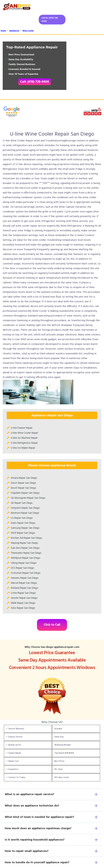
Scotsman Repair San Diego (26, 573)
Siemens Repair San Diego (25, 578)
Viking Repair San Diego (24, 563)
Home (3, 31)
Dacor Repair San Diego (23, 483)
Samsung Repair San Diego (25, 528)
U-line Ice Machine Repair (24, 438)
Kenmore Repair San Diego (25, 513)
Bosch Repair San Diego (23, 488)
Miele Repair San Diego (23, 603)
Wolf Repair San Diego (23, 533)
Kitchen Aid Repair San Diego (26, 538)
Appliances (14, 31)
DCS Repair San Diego (22, 568)
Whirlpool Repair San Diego (26, 558)
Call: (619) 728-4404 (35, 82)
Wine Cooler (28, 31)
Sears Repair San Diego (23, 523)
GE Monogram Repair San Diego (28, 498)
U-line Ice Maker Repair (23, 448)
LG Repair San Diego (22, 518)
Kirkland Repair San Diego (25, 588)
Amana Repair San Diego (24, 478)
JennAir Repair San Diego (24, 598)
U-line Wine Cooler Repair (24, 433)
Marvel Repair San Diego (24, 583)
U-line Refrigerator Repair (24, 443)
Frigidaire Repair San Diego (25, 493)
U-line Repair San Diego (23, 593)
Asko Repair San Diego (23, 608)
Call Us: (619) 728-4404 (50, 20)
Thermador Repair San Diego (26, 553)
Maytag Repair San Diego (24, 543)
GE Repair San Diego (22, 503)
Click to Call (52, 625)
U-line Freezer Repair (22, 428)
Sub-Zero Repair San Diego (25, 548)
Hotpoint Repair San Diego (25, 508)
